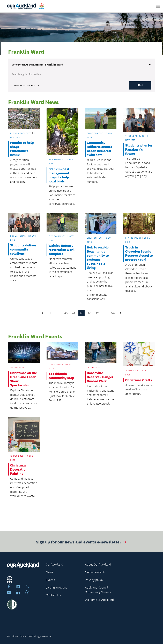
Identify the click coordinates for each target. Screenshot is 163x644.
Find (140, 85)
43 (66, 313)
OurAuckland (54, 565)
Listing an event (56, 587)
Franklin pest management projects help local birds (59, 175)
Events (50, 580)
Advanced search (27, 85)
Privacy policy (94, 580)
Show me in (27, 65)
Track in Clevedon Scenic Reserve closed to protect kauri (139, 253)
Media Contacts (95, 572)
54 (113, 313)
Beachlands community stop (61, 376)
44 (74, 313)
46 (89, 313)
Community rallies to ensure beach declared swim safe (99, 149)
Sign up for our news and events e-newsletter (82, 543)
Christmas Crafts (139, 380)
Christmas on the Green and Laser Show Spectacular (24, 379)
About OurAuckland (98, 565)
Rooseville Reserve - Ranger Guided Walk (100, 377)
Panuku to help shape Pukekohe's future (22, 149)
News (49, 572)
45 (81, 313)
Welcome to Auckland (99, 600)
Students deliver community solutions (23, 249)
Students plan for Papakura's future (139, 149)
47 (97, 313)
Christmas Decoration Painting (19, 469)
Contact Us (53, 595)
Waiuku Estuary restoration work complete (62, 250)
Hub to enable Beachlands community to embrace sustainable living (98, 257)
